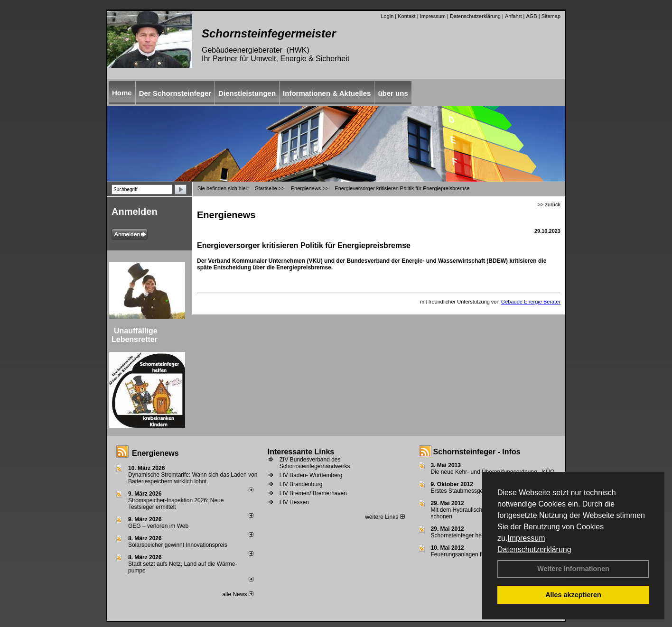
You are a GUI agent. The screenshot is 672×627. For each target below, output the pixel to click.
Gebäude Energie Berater (531, 302)
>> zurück (549, 204)
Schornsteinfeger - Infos (477, 452)
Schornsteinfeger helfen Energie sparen (481, 535)
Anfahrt (513, 16)
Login (387, 16)
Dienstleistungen (247, 93)
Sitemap (551, 16)
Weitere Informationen (573, 569)
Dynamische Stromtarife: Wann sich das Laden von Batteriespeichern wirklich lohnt (193, 478)
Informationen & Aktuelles (327, 93)
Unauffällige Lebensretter (135, 335)
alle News (238, 594)
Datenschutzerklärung (534, 549)
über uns (393, 93)
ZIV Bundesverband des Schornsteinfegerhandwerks (315, 463)
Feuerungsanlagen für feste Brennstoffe (481, 554)
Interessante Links (301, 452)
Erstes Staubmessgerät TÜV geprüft (477, 491)
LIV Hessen (294, 502)
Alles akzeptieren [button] (573, 595)
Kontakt (406, 16)
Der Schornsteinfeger (175, 93)
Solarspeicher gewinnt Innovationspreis (178, 545)
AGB (531, 16)
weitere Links (385, 517)
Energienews (155, 453)
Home (122, 93)
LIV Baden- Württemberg (311, 475)
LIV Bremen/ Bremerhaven (313, 493)
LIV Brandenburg (301, 484)
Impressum (526, 538)
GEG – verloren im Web (158, 526)
